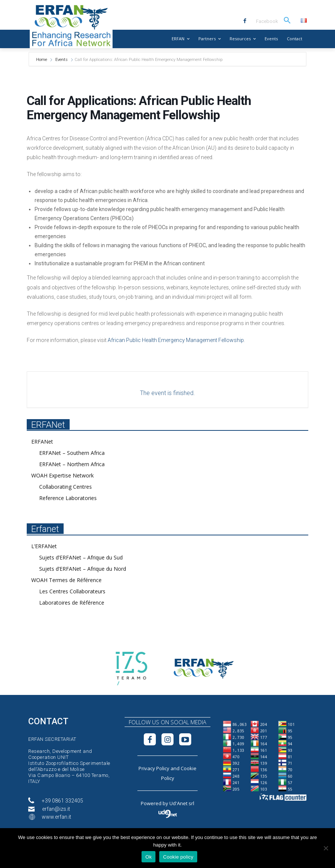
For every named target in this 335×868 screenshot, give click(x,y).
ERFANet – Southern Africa (72, 453)
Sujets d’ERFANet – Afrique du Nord (83, 569)
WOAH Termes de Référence (66, 580)
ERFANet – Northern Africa (72, 464)
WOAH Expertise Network (62, 475)
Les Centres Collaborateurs (72, 591)
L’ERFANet (44, 546)
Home (42, 60)
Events (62, 60)
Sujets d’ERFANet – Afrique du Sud (81, 557)
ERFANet (42, 442)
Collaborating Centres (65, 487)
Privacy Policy (154, 768)
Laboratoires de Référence (72, 603)
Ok (148, 857)
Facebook (267, 21)
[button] (287, 21)
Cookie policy (178, 857)
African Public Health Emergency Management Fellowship (176, 340)
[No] (326, 848)
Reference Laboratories (68, 498)
